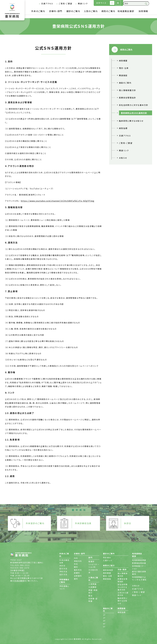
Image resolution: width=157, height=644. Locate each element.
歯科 (76, 579)
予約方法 (63, 572)
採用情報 (143, 11)
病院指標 (123, 128)
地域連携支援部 (126, 11)
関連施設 (123, 75)
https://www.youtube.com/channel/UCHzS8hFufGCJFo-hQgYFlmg (58, 201)
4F (104, 624)
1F (104, 615)
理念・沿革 (124, 68)
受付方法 (63, 569)
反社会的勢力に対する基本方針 (134, 105)
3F (104, 621)
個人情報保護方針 (127, 90)
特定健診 (107, 557)
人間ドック (108, 560)
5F (104, 627)
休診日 (62, 566)
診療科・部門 (56, 11)
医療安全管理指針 (127, 98)
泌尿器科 (78, 576)
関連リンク (83, 3)
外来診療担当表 (64, 561)
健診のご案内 (73, 11)
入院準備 (92, 584)
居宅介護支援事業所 (139, 573)
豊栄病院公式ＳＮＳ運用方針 (134, 113)
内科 (76, 558)
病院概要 (123, 61)
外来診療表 (19, 581)
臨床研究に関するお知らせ (131, 121)
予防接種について (64, 587)
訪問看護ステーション (139, 567)
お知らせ (123, 158)
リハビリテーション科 (94, 566)
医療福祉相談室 (139, 563)
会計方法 (63, 574)
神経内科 (78, 561)
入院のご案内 (91, 11)
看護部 (91, 561)
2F (104, 618)
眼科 (76, 567)
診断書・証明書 (93, 600)
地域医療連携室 (139, 560)
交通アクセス (47, 3)
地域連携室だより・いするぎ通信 (139, 578)
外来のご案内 (38, 11)
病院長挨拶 (108, 570)
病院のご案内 (108, 11)
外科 (76, 564)
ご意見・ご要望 (65, 3)
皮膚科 (77, 573)
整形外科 (78, 570)
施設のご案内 (125, 83)
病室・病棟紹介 (93, 591)
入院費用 (92, 587)
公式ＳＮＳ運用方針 (123, 594)
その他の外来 (93, 571)
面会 (90, 596)
